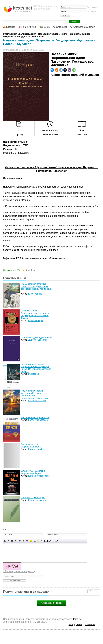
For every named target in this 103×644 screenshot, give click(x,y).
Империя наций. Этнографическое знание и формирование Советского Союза (35, 314)
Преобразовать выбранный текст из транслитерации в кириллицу (53, 541)
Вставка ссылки (35, 541)
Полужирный (5, 541)
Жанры (46, 27)
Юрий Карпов (35, 294)
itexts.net (78, 619)
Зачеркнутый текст (16, 541)
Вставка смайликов (31, 541)
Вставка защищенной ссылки (38, 541)
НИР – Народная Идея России (37, 337)
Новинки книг (29, 27)
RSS (71, 625)
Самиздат (62, 27)
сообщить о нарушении (16, 153)
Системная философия (33, 498)
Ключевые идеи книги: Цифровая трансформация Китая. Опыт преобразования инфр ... (36, 368)
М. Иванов (34, 374)
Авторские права (51, 603)
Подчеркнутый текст (12, 541)
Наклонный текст (8, 541)
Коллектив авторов (38, 420)
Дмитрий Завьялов (38, 340)
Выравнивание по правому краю (27, 541)
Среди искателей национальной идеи (31, 445)
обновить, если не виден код (19, 571)
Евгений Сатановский (39, 476)
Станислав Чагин (37, 401)
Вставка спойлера (57, 541)
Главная (11, 27)
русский (22, 142)
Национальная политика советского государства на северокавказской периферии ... (36, 288)
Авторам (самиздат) (84, 27)
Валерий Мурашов (85, 75)
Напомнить (91, 11)
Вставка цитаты (50, 541)
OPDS (79, 625)
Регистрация (92, 7)
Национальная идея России (35, 417)
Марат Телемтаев (37, 500)
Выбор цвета (42, 541)
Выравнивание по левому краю (20, 541)
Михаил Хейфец (37, 449)
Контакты (90, 625)
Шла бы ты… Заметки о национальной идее (33, 472)
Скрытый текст (46, 541)
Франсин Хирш (36, 320)
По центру (23, 541)
